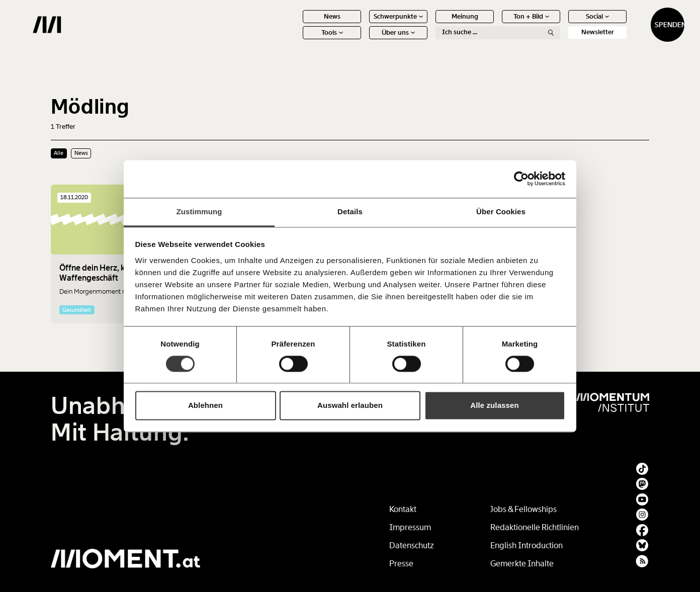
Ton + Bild (496, 24)
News (297, 24)
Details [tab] (350, 212)
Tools (297, 40)
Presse (401, 564)
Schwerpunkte (363, 24)
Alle (59, 153)
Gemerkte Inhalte (522, 564)
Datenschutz (412, 545)
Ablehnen (205, 406)
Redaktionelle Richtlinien (535, 527)
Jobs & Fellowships (523, 509)
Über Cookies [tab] (501, 212)
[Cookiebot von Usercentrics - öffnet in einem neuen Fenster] (521, 179)
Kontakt (403, 509)
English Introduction (527, 545)
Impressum (410, 527)
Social (562, 24)
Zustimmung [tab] (199, 212)
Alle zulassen (494, 406)
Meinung (430, 24)
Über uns (363, 40)
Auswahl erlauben (350, 406)
